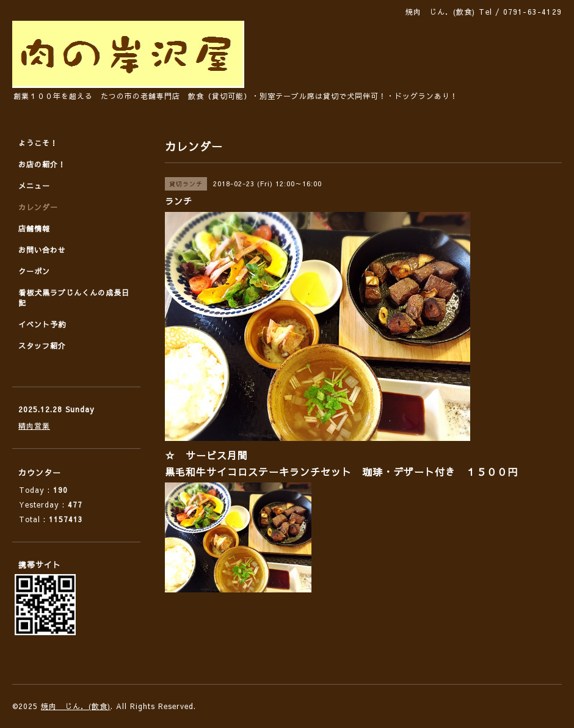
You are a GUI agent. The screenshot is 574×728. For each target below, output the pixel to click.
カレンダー (38, 207)
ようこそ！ (38, 143)
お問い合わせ (42, 250)
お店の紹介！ (42, 164)
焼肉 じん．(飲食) (76, 706)
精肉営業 (34, 426)
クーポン (34, 271)
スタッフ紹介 (42, 346)
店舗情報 (34, 228)
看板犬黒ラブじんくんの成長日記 (74, 298)
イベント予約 (42, 324)
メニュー (34, 186)
